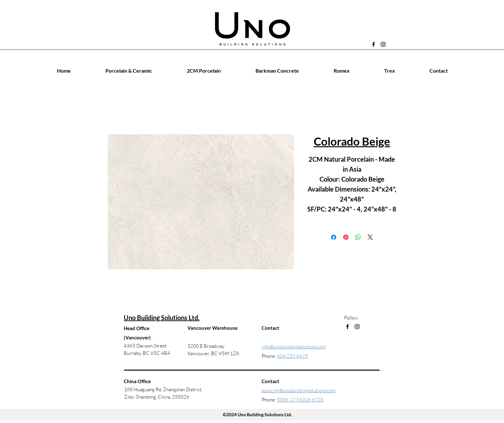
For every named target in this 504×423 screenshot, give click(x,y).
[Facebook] (373, 44)
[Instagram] (383, 44)
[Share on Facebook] (334, 237)
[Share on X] (370, 237)
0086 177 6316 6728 (300, 400)
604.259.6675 (292, 356)
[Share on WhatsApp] (358, 237)
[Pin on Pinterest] (346, 237)
